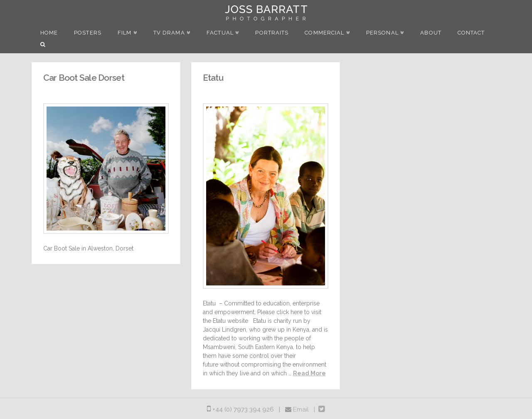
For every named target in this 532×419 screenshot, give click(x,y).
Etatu (213, 78)
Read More (309, 373)
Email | (306, 409)
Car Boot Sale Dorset (84, 78)
